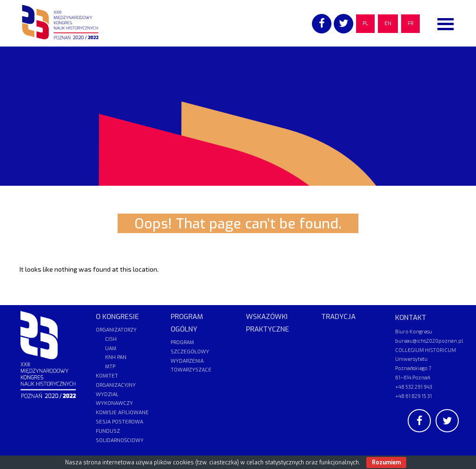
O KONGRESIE (117, 317)
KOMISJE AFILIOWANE (122, 413)
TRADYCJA (338, 317)
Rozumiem (386, 462)
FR (410, 23)
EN (388, 23)
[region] (238, 116)
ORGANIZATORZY (116, 330)
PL (365, 23)
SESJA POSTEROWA (119, 422)
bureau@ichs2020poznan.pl (429, 341)
